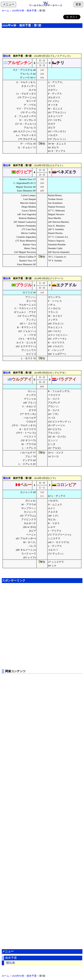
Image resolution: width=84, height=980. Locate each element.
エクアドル (64, 285)
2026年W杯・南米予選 (24, 10)
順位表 (7, 56)
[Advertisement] (42, 38)
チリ (58, 63)
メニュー (9, 5)
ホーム (5, 10)
